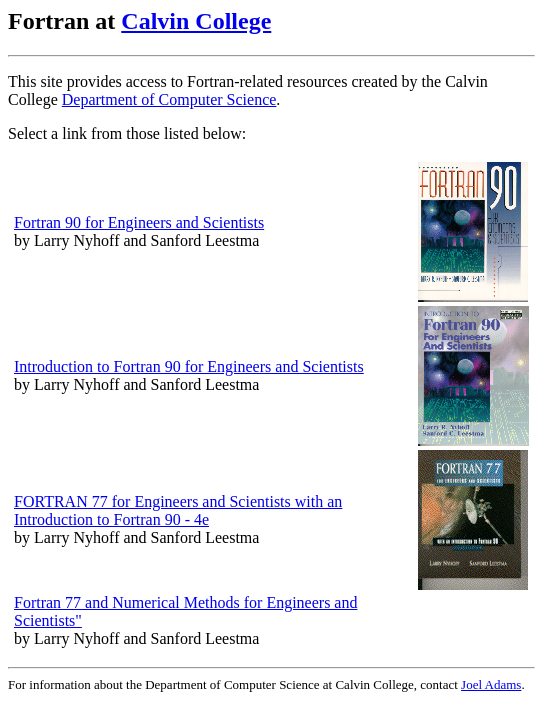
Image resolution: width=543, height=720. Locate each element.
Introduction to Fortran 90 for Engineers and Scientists (189, 366)
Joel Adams (491, 684)
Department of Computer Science (169, 99)
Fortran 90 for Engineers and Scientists (139, 222)
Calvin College (196, 21)
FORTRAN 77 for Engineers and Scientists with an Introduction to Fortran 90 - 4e (178, 510)
